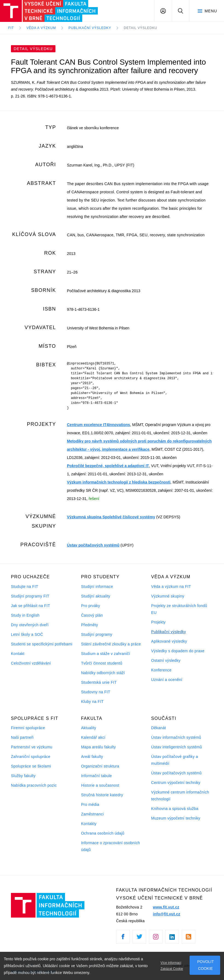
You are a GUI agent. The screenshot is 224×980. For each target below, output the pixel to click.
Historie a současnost (100, 785)
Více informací (171, 963)
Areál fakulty (92, 757)
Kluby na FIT (92, 702)
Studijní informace (97, 587)
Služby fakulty (23, 776)
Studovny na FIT (96, 692)
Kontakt (18, 654)
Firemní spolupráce (28, 728)
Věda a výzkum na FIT (171, 587)
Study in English (25, 615)
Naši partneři (22, 737)
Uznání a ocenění (167, 680)
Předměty (90, 625)
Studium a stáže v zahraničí (106, 654)
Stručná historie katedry (102, 795)
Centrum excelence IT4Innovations (98, 425)
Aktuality (89, 728)
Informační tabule (97, 776)
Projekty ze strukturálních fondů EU (179, 609)
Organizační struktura (100, 766)
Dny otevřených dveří (30, 625)
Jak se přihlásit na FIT (30, 606)
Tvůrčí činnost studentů (102, 663)
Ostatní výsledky (166, 660)
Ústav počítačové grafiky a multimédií (174, 760)
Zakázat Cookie (172, 969)
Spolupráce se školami (31, 766)
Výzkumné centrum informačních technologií (180, 796)
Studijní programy (97, 634)
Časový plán (92, 615)
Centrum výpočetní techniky (176, 783)
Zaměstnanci (92, 814)
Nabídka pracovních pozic (34, 785)
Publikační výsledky (169, 632)
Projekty (158, 622)
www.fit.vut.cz (166, 907)
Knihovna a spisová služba (175, 809)
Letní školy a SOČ (27, 634)
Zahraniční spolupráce (31, 757)
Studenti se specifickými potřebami (42, 644)
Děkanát (158, 728)
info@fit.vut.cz (167, 914)
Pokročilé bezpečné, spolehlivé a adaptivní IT (108, 466)
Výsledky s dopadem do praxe (178, 651)
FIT (11, 28)
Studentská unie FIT (99, 682)
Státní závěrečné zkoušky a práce (111, 644)
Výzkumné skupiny (168, 596)
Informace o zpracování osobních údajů (111, 846)
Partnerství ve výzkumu (32, 747)
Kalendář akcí (93, 737)
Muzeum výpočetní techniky (176, 818)
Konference (161, 670)
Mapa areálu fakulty (99, 747)
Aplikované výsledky (169, 641)
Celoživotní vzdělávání (31, 663)
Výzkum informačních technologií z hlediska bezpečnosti (119, 482)
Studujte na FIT (25, 587)
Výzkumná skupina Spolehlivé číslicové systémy (111, 517)
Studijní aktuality (96, 596)
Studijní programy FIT (30, 596)
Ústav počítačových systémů (93, 545)
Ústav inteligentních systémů (176, 747)
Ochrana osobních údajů (103, 833)
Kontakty (89, 824)
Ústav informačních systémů (176, 737)
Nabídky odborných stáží (103, 673)
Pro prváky (91, 606)
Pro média (90, 804)
